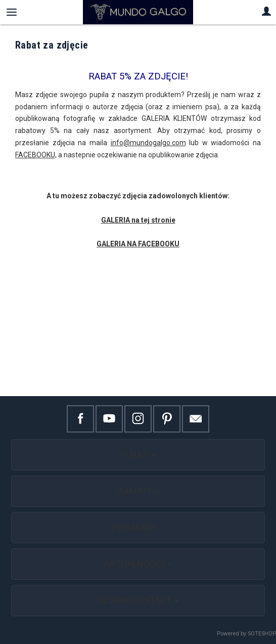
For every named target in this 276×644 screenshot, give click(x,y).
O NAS (138, 455)
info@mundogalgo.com (148, 143)
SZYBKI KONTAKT (138, 600)
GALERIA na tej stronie (138, 220)
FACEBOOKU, (36, 155)
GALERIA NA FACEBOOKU (138, 244)
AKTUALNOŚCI (138, 564)
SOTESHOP (262, 634)
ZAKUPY (138, 491)
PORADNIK (138, 527)
